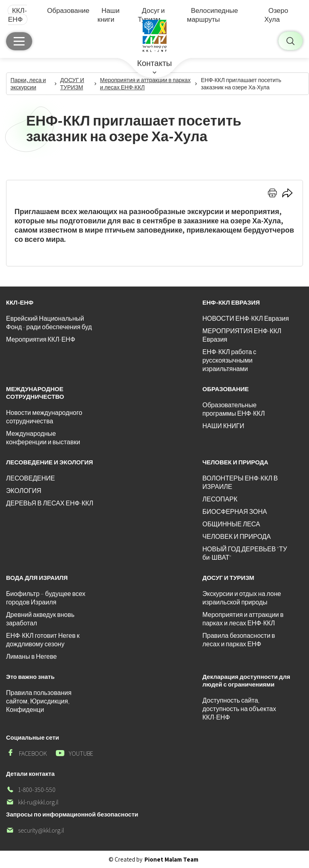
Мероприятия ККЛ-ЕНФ (41, 339)
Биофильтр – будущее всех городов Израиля (46, 598)
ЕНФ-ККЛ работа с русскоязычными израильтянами (229, 360)
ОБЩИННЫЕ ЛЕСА (231, 524)
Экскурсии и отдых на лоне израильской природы (242, 598)
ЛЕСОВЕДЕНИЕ (30, 478)
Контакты (154, 63)
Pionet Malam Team (171, 859)
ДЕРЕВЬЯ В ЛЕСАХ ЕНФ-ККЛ (50, 503)
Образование (68, 10)
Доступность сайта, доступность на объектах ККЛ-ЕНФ (239, 709)
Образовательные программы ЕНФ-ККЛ (234, 409)
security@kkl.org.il (35, 830)
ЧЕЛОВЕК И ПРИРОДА (237, 537)
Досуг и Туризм (151, 15)
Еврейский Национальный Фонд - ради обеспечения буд (49, 323)
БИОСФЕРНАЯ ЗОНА (235, 512)
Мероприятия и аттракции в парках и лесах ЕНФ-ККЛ (243, 619)
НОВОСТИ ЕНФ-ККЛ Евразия (246, 319)
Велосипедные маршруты (212, 15)
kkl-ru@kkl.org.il (32, 802)
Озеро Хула (276, 15)
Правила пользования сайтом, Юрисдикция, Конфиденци (39, 701)
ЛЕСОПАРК (220, 499)
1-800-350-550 (31, 790)
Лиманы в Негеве (31, 657)
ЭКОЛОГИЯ (24, 491)
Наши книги (108, 15)
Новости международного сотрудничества (44, 417)
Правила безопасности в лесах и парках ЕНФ (239, 640)
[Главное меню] (19, 41)
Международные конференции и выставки (43, 438)
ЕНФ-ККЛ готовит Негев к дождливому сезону (43, 640)
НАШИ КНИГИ (223, 426)
